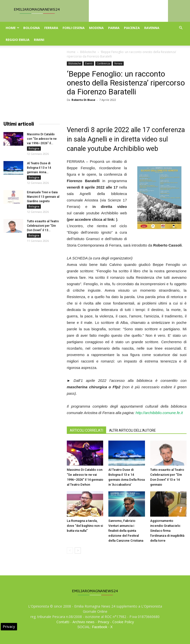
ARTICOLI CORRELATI (86, 430)
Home (12, 28)
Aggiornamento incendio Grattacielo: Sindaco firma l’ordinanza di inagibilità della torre (167, 531)
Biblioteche (88, 52)
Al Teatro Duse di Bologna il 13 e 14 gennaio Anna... (39, 168)
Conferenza (103, 63)
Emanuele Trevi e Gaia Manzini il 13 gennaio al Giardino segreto (43, 197)
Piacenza (132, 28)
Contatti (63, 622)
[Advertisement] (32, 86)
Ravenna (152, 28)
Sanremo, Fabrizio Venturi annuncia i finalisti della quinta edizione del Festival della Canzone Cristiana (126, 531)
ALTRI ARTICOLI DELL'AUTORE (132, 430)
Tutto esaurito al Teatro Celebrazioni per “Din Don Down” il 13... (43, 226)
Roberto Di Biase (83, 100)
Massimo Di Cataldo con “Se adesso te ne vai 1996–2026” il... (42, 139)
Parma (114, 28)
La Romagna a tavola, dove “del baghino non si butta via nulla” (85, 526)
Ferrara (51, 28)
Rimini (39, 40)
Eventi (89, 63)
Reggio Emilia (18, 40)
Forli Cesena (74, 28)
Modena (96, 28)
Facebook (100, 627)
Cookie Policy (123, 622)
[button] (181, 28)
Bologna (32, 28)
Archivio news (83, 622)
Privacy (103, 622)
